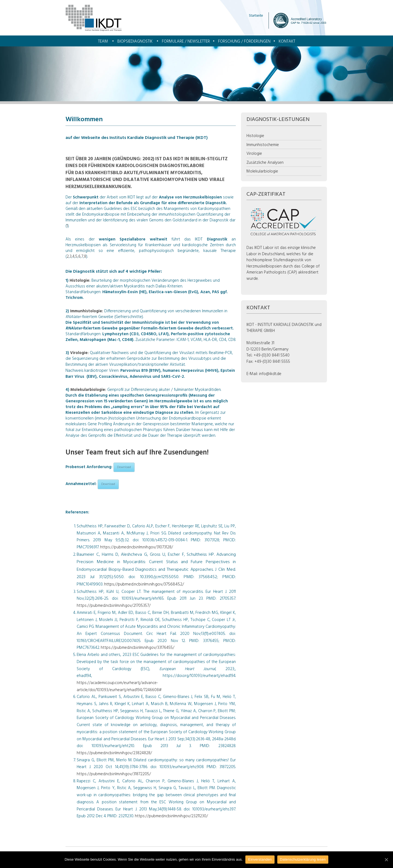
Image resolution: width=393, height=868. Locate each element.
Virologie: (80, 353)
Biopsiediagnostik (135, 41)
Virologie (254, 154)
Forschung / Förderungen (244, 41)
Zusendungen (185, 453)
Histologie (255, 136)
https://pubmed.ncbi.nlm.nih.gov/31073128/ (137, 547)
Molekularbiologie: (89, 390)
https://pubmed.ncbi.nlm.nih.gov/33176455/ (138, 648)
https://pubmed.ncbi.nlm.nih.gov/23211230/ (171, 816)
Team (103, 41)
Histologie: (81, 281)
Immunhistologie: (87, 311)
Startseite (256, 16)
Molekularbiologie (262, 171)
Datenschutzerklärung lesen (303, 859)
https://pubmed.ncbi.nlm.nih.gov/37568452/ (144, 584)
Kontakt (287, 41)
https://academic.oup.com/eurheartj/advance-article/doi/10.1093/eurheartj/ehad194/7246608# (119, 686)
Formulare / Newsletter (186, 41)
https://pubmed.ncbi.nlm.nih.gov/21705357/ (114, 606)
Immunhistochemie (263, 145)
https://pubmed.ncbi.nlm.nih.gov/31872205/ (114, 774)
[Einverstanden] (386, 860)
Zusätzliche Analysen (265, 163)
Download (124, 467)
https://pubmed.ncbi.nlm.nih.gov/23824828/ (114, 753)
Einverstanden (260, 859)
